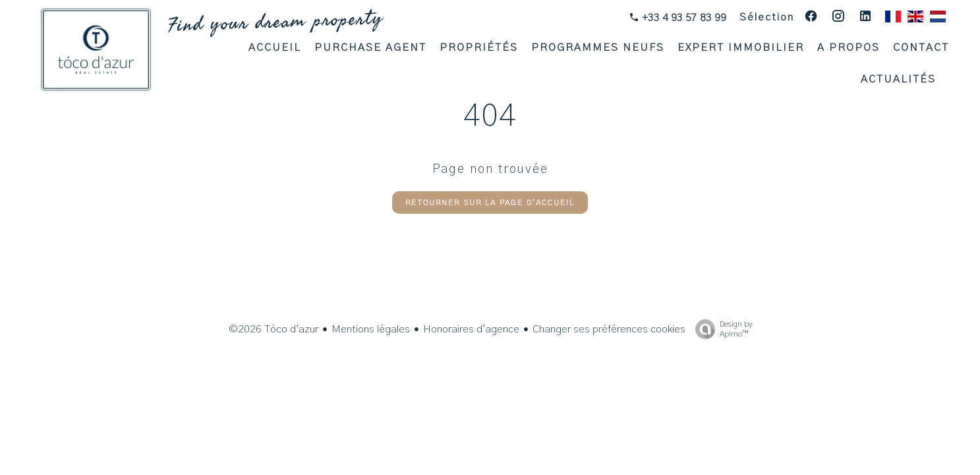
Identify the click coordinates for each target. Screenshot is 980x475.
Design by (720, 330)
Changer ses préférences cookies (609, 329)
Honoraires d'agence (471, 329)
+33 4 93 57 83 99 (683, 18)
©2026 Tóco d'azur (274, 329)
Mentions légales (371, 329)
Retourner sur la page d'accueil (490, 203)
